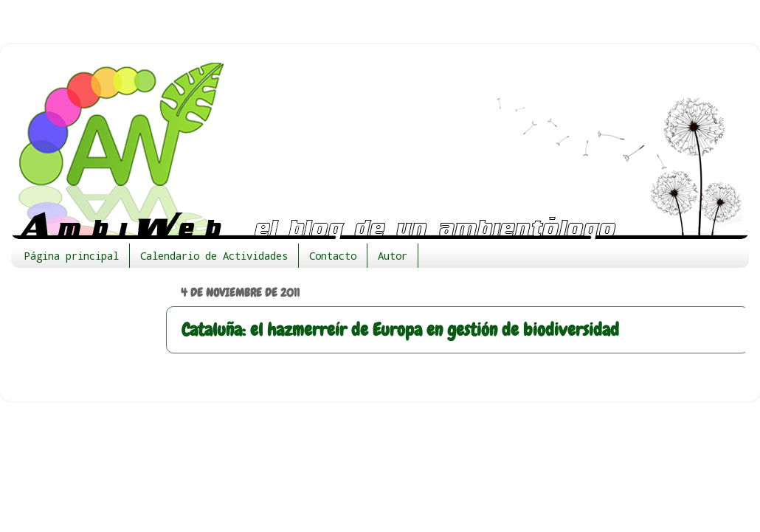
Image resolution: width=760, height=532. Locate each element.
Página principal (72, 256)
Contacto (333, 256)
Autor (393, 256)
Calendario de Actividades (214, 256)
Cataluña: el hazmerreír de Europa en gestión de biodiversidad (400, 329)
